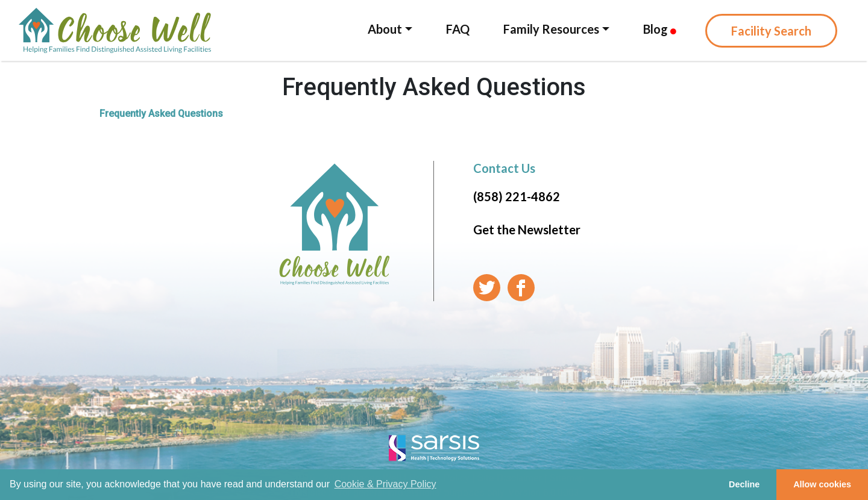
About (385, 29)
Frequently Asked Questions (161, 114)
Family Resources (551, 29)
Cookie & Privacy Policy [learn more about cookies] (385, 484)
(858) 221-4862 (517, 196)
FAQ (458, 29)
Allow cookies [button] (822, 484)
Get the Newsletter (527, 230)
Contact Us (504, 168)
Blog (660, 29)
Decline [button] (744, 484)
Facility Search (771, 31)
